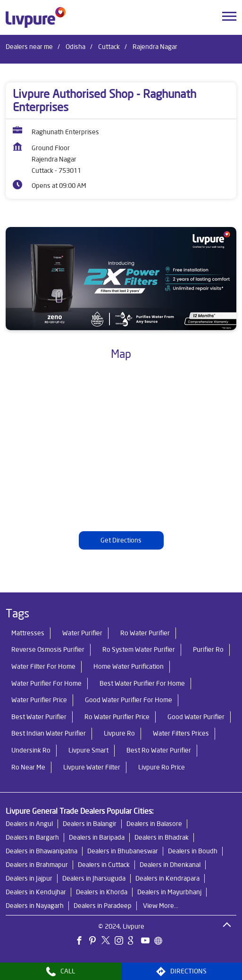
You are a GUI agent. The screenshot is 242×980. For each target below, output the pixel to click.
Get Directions (121, 541)
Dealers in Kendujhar (36, 892)
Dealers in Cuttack (104, 865)
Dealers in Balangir (90, 824)
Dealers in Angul (29, 824)
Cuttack (109, 47)
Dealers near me (29, 47)
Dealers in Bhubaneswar (123, 851)
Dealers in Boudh (193, 851)
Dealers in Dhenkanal (170, 865)
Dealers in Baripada (97, 837)
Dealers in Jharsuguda (94, 878)
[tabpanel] (121, 279)
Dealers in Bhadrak (162, 837)
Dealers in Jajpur (29, 878)
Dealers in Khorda (102, 892)
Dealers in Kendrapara (167, 878)
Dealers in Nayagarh (35, 906)
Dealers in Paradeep (103, 906)
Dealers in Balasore (154, 824)
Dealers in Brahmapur (37, 865)
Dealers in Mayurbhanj (169, 892)
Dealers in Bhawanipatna (42, 851)
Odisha (75, 47)
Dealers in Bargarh (32, 837)
